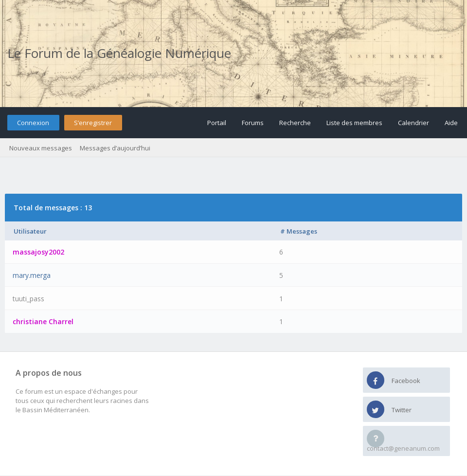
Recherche (295, 123)
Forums (253, 123)
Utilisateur (30, 231)
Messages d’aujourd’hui (115, 148)
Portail (217, 123)
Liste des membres (354, 123)
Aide (451, 123)
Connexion (33, 123)
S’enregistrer (93, 123)
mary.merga (32, 275)
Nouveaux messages (41, 148)
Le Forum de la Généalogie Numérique (119, 53)
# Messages (299, 231)
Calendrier (413, 123)
